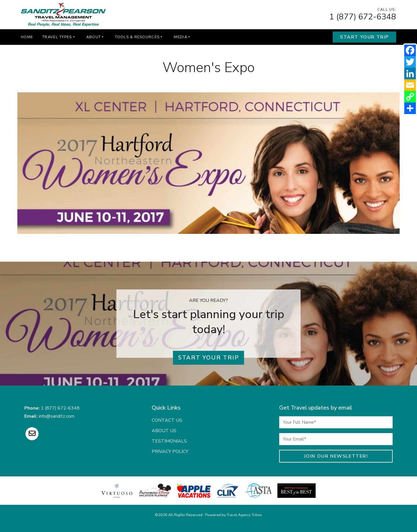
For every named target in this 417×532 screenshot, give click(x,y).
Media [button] (180, 37)
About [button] (94, 37)
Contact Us (167, 420)
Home (27, 37)
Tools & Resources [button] (137, 37)
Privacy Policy (170, 452)
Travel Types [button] (57, 37)
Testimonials (169, 441)
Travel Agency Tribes (244, 515)
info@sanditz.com (57, 416)
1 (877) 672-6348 (363, 17)
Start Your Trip (364, 37)
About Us (164, 431)
